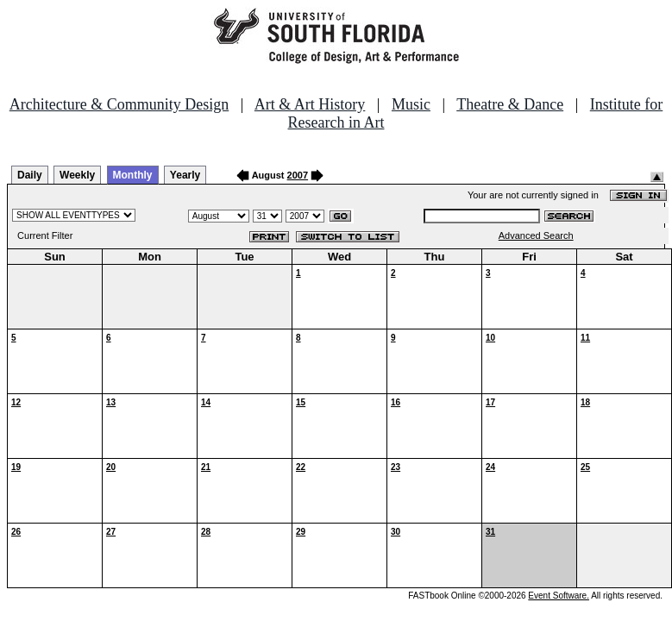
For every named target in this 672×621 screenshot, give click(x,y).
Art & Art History (310, 104)
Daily (30, 175)
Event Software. (559, 596)
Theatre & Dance (510, 104)
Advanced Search (536, 235)
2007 (298, 175)
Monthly (133, 175)
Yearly (185, 175)
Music (411, 104)
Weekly (77, 175)
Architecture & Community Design (119, 104)
